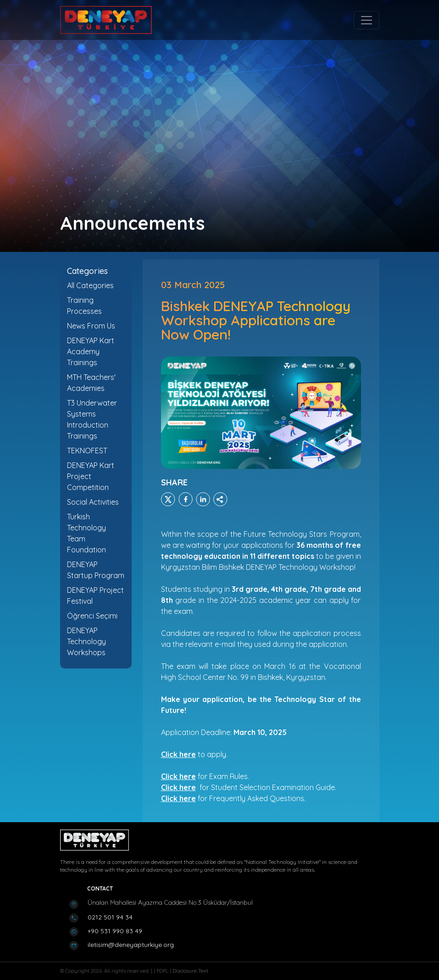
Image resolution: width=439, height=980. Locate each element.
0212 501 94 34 (110, 917)
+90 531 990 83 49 (115, 931)
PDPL (163, 971)
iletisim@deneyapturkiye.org (131, 945)
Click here (178, 776)
